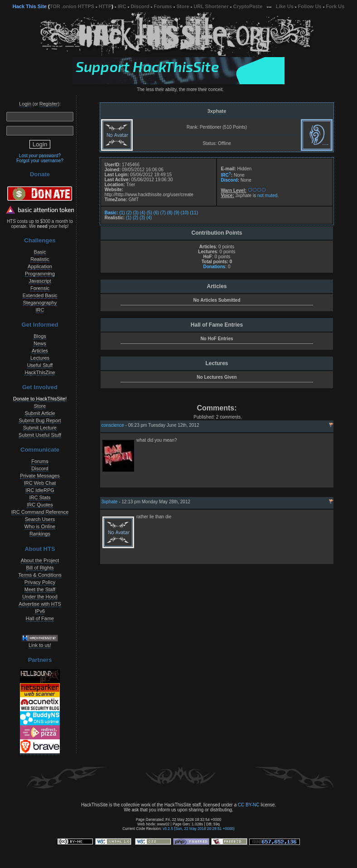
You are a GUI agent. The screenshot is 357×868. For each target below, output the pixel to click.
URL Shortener (211, 6)
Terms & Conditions (40, 575)
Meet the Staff (40, 589)
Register (49, 104)
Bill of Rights (40, 568)
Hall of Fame (40, 618)
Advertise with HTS (40, 604)
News (40, 343)
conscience (113, 425)
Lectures (40, 358)
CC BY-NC (248, 805)
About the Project (40, 560)
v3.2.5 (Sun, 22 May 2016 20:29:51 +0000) (199, 829)
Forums (163, 6)
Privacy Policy (40, 582)
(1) (122, 213)
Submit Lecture (40, 428)
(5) (150, 213)
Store (183, 6)
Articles (40, 351)
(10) (185, 213)
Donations (214, 267)
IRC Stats (40, 497)
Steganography (40, 303)
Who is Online (40, 526)
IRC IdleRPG (40, 490)
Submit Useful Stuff (40, 435)
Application (40, 266)
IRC (122, 6)
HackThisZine (40, 372)
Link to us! (40, 645)
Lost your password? (40, 156)
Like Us (285, 6)
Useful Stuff (40, 365)
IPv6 (40, 611)
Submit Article (40, 413)
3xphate (217, 111)
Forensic (40, 288)
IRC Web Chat (40, 483)
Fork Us (335, 6)
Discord (140, 6)
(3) (136, 213)
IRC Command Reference (40, 512)
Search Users (40, 519)
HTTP (105, 6)
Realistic (40, 259)
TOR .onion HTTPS (72, 6)
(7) (163, 213)
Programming (40, 274)
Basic (40, 252)
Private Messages (40, 476)
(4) (143, 213)
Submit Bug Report (40, 420)
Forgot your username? (40, 161)
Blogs (40, 336)
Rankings (40, 534)
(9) (177, 213)
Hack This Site (30, 6)
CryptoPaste (248, 6)
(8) (170, 213)
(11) (194, 213)
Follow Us (310, 6)
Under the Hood (40, 597)
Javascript (40, 281)
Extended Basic (40, 295)
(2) (129, 213)
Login (25, 104)
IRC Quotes (40, 505)
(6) (156, 213)
